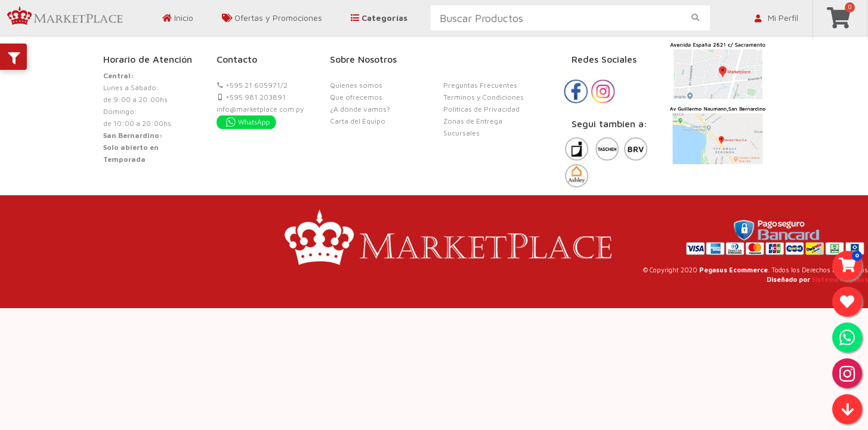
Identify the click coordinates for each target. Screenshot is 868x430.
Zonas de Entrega (473, 121)
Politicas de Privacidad (481, 109)
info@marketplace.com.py (260, 109)
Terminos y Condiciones (484, 97)
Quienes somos (356, 85)
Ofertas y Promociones (272, 18)
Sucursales (461, 133)
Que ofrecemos (356, 97)
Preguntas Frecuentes (480, 85)
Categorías (379, 18)
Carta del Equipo (358, 121)
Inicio (178, 18)
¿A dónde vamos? (360, 109)
